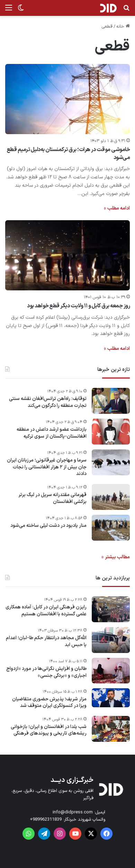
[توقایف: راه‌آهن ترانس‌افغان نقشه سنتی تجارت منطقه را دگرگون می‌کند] (111, 401)
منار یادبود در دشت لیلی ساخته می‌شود (48, 526)
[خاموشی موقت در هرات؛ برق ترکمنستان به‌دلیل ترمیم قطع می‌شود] (67, 99)
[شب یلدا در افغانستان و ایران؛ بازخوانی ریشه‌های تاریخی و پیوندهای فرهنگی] (111, 729)
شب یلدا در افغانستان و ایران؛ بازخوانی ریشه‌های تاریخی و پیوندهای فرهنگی (49, 730)
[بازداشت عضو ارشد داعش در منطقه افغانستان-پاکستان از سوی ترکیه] (111, 432)
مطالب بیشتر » (116, 557)
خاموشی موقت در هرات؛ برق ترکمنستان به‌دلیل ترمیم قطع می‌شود (69, 153)
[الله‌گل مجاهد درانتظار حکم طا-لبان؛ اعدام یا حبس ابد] (111, 640)
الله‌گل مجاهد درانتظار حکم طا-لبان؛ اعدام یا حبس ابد (46, 641)
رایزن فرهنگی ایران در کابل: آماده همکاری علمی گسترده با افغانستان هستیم (46, 611)
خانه (123, 27)
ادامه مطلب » (117, 208)
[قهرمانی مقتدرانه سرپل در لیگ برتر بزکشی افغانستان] (111, 497)
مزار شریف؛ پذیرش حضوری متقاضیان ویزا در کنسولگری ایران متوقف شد (49, 703)
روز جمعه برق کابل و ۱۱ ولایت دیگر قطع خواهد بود (78, 306)
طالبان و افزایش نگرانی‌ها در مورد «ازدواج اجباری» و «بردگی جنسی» (46, 672)
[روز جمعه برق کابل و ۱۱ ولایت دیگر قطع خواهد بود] (67, 255)
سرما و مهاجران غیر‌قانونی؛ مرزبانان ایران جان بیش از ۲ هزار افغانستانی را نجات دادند (47, 467)
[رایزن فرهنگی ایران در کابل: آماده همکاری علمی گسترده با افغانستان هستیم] (111, 609)
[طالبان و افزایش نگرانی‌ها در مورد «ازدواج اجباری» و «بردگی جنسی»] (111, 671)
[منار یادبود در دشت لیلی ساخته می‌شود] (111, 528)
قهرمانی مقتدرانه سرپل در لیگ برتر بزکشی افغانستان (52, 498)
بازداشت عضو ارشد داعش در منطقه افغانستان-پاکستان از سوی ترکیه (52, 433)
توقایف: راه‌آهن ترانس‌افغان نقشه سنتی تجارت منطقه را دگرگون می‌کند (48, 402)
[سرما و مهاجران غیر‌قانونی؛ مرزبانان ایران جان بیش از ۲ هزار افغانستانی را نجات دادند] (111, 462)
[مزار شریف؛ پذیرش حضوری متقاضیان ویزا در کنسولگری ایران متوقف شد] (111, 698)
